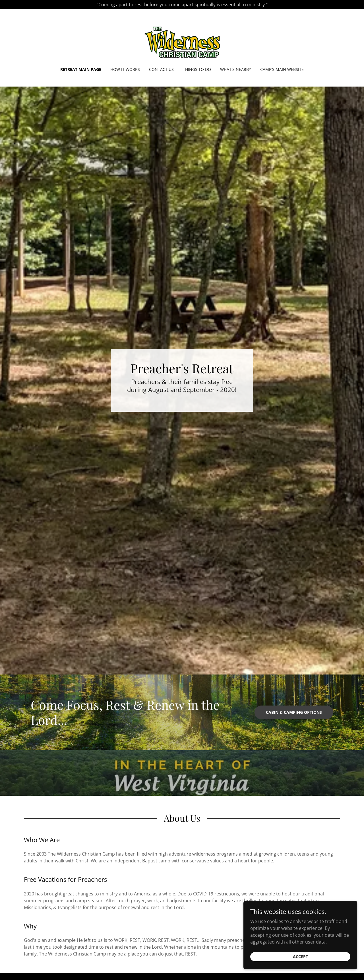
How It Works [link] (125, 69)
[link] (182, 42)
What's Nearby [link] (236, 69)
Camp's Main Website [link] (282, 69)
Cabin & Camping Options (294, 712)
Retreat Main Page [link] (81, 69)
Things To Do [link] (197, 69)
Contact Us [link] (161, 69)
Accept (300, 969)
